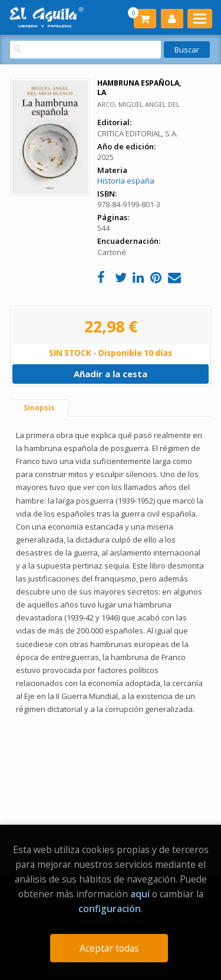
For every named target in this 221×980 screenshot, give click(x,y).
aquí (140, 894)
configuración (110, 909)
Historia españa (126, 181)
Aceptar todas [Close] (109, 948)
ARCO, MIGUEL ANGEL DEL (138, 104)
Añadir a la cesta (111, 374)
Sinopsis (39, 408)
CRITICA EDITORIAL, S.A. (138, 133)
